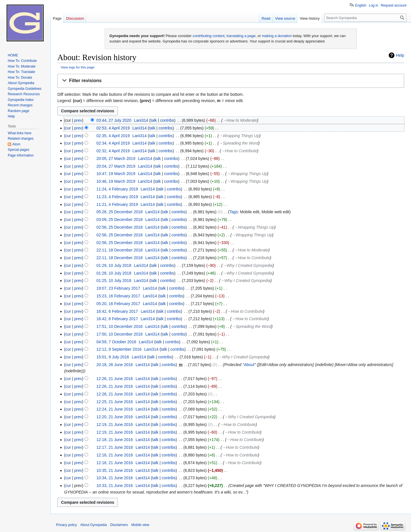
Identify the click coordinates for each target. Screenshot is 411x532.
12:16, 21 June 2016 (115, 455)
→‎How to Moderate (240, 120)
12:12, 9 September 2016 (119, 349)
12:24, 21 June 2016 (115, 409)
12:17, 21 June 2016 (115, 447)
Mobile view (140, 525)
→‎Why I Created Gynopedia (248, 265)
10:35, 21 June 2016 (115, 470)
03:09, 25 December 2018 (120, 220)
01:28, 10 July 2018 (114, 273)
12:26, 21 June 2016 (115, 379)
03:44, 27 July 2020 (114, 120)
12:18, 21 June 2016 (115, 440)
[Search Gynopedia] (365, 18)
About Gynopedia (93, 525)
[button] (231, 81)
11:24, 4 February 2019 (117, 189)
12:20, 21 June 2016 (115, 417)
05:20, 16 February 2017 (118, 304)
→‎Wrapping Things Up (239, 136)
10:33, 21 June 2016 (115, 486)
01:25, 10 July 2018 (114, 281)
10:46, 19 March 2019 (116, 181)
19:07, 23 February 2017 (118, 288)
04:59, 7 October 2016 (116, 342)
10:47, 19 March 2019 (116, 174)
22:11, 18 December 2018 (120, 250)
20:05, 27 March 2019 (116, 159)
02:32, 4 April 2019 (113, 151)
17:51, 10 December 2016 (120, 326)
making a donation (277, 36)
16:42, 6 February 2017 (117, 311)
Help (400, 55)
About (249, 365)
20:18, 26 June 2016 (115, 365)
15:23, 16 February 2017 (118, 296)
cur (68, 128)
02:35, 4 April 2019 (113, 136)
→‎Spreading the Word (239, 143)
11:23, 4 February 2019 (117, 197)
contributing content (209, 36)
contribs (167, 120)
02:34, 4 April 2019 (113, 143)
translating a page (241, 36)
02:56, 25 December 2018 (120, 227)
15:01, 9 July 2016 (113, 357)
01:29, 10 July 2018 (114, 265)
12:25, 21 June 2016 (115, 402)
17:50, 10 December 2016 (120, 334)
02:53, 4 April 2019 (113, 128)
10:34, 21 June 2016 (115, 478)
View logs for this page (78, 67)
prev (78, 120)
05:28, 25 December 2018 (120, 212)
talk (154, 120)
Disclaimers (119, 525)
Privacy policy (66, 525)
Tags (234, 212)
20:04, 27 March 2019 (116, 166)
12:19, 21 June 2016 (115, 425)
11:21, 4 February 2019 (117, 204)
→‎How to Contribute (239, 151)
